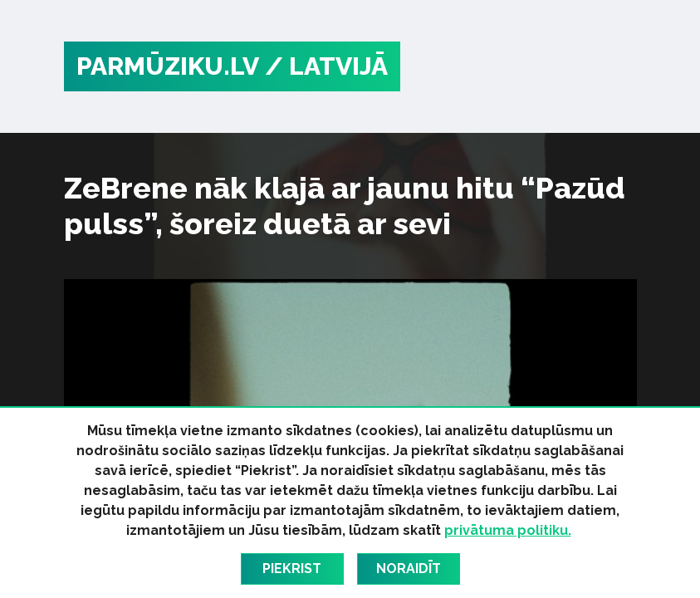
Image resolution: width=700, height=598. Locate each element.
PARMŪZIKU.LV (168, 66)
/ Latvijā (326, 66)
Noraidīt (409, 569)
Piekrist (292, 569)
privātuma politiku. (508, 530)
